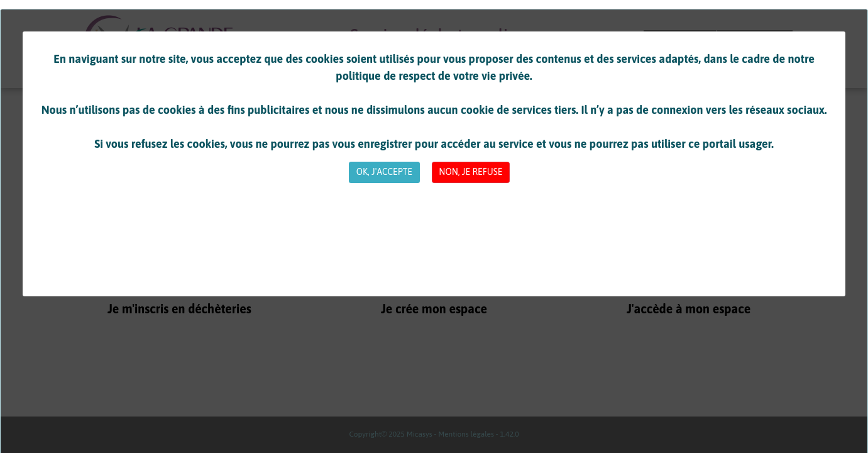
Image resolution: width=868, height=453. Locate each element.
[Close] (384, 172)
